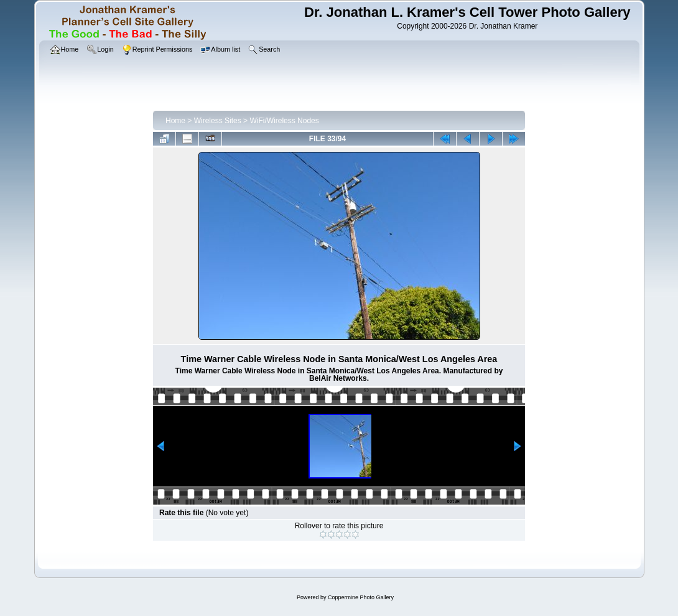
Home (175, 121)
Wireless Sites (218, 121)
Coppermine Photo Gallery (361, 597)
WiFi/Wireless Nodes (284, 121)
